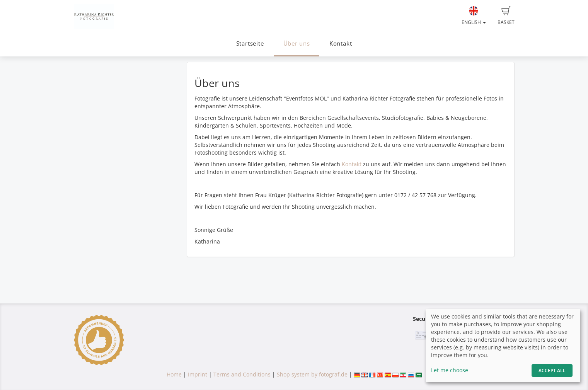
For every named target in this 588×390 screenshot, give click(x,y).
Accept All (552, 370)
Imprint (198, 374)
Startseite (250, 43)
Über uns (297, 43)
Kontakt (341, 43)
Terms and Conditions (242, 374)
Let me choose (450, 370)
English (474, 16)
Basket (506, 16)
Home (174, 374)
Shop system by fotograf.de (312, 374)
